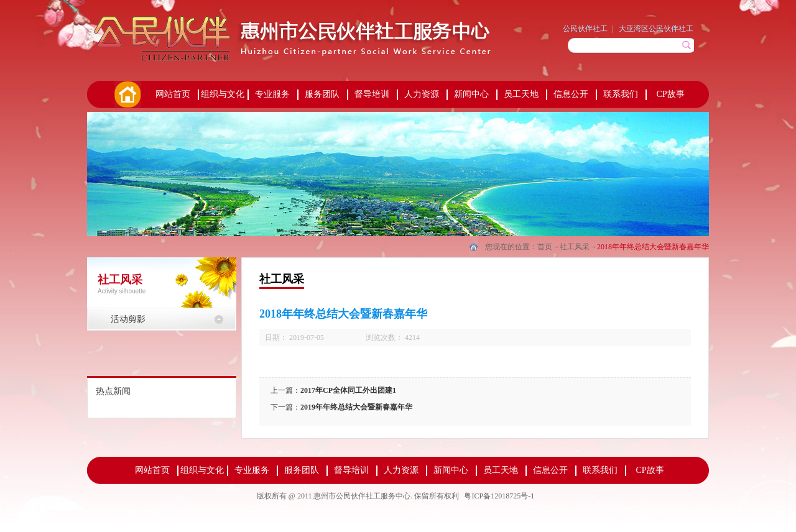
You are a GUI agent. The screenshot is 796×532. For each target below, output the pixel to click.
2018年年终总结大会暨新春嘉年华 (653, 247)
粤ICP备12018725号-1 (499, 496)
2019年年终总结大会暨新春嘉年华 (356, 407)
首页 (127, 94)
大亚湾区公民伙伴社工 (656, 29)
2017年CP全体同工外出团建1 (348, 390)
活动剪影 (128, 319)
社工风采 (575, 247)
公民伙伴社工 (585, 29)
